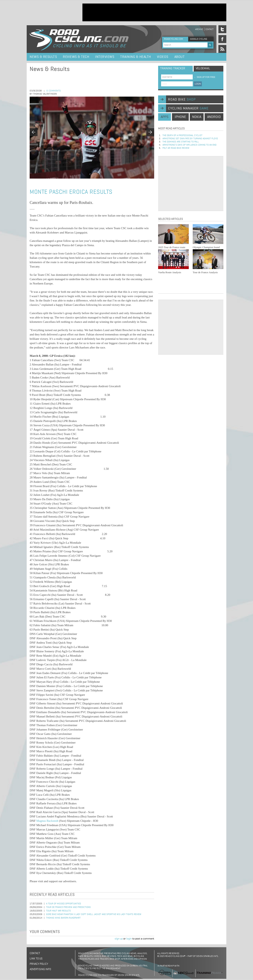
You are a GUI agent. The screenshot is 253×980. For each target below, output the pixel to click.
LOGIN (198, 84)
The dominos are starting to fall (181, 142)
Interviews (105, 57)
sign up (119, 939)
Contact (209, 29)
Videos (163, 57)
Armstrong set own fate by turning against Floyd (190, 139)
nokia (197, 117)
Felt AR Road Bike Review (176, 148)
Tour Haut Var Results (58, 911)
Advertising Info (40, 969)
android (214, 117)
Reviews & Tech (76, 57)
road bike (182, 100)
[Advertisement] (154, 12)
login (129, 939)
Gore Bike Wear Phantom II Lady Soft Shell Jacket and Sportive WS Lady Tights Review (94, 914)
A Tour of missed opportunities (64, 904)
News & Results (43, 57)
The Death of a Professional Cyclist (182, 136)
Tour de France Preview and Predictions (68, 907)
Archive (199, 29)
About (180, 57)
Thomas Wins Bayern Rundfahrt (63, 918)
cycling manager (188, 108)
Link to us (36, 959)
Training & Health (136, 57)
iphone (180, 117)
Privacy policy (39, 964)
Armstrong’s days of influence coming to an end (189, 145)
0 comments (54, 91)
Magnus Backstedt (47, 821)
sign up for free (204, 77)
